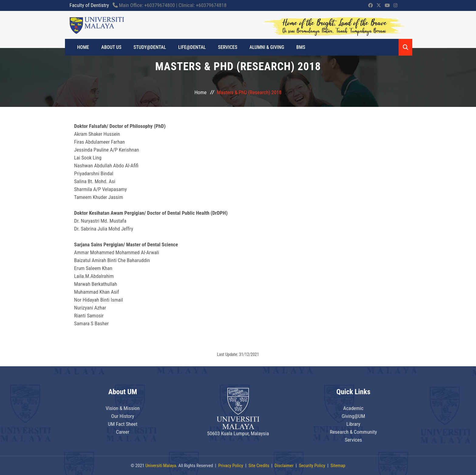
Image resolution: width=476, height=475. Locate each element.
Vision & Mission (123, 408)
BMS (301, 47)
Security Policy (312, 466)
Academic (354, 408)
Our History (123, 416)
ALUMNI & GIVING (267, 47)
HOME (83, 47)
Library (353, 424)
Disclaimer (284, 466)
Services (228, 47)
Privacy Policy (231, 466)
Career (123, 432)
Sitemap (338, 466)
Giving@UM (353, 416)
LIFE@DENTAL (192, 47)
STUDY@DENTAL (150, 47)
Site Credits (259, 466)
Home (201, 92)
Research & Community (353, 432)
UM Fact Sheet (122, 424)
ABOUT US (111, 47)
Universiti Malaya (161, 466)
